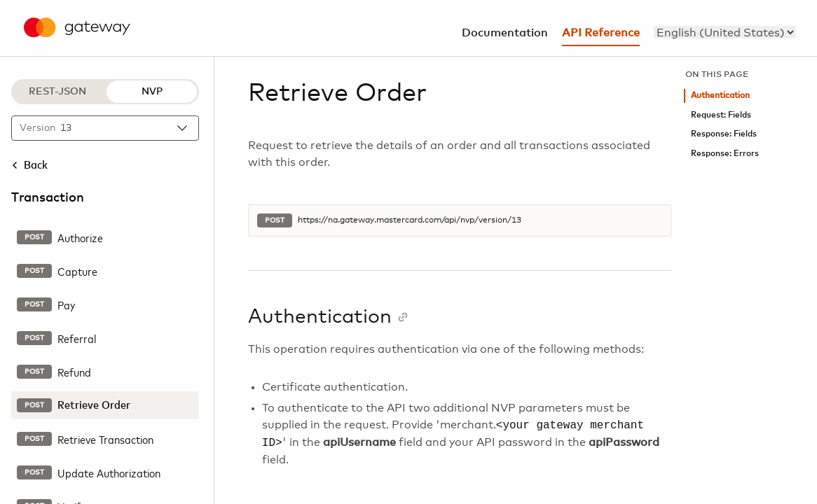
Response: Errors (725, 154)
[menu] (725, 32)
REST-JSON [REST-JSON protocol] (57, 92)
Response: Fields (724, 134)
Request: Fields (721, 115)
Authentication (720, 96)
